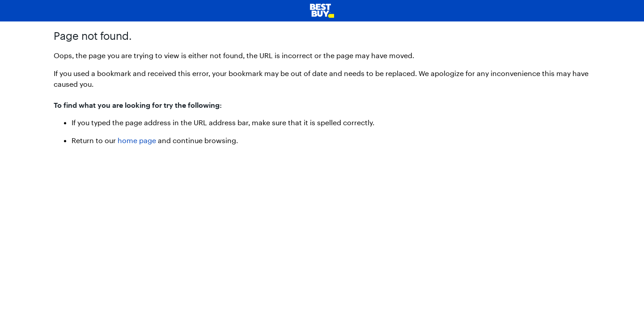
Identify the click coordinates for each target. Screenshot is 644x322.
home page (137, 140)
